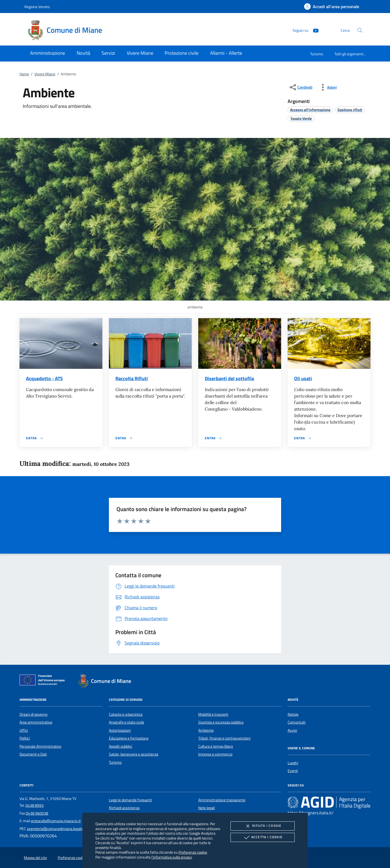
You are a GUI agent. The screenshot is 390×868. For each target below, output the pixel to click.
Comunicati (297, 722)
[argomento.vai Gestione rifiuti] (350, 110)
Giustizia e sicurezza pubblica (221, 722)
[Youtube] (314, 30)
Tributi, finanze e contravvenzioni (224, 738)
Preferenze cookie (193, 852)
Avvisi (292, 730)
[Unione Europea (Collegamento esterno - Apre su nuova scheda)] (44, 681)
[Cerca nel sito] (360, 30)
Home (24, 74)
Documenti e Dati (33, 754)
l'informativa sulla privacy (172, 857)
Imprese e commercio (215, 754)
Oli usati (303, 378)
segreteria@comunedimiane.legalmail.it (58, 829)
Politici (25, 738)
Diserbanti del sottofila (229, 378)
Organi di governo (33, 714)
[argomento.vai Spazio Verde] (301, 118)
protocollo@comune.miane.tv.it (56, 821)
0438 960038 (37, 813)
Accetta (263, 837)
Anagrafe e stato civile (126, 722)
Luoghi (293, 763)
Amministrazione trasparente (222, 800)
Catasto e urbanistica (126, 714)
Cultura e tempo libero (216, 746)
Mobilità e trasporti (213, 714)
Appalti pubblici (121, 746)
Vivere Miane (45, 74)
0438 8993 (35, 805)
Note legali (207, 808)
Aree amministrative (36, 722)
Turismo (316, 54)
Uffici (24, 730)
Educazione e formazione (129, 738)
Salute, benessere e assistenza (134, 754)
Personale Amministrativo (40, 746)
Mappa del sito (35, 858)
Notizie (293, 714)
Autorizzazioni (120, 730)
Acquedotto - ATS (44, 378)
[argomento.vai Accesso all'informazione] (310, 110)
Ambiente (206, 730)
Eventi (293, 771)
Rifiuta (262, 826)
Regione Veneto (37, 7)
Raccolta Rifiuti (132, 378)
